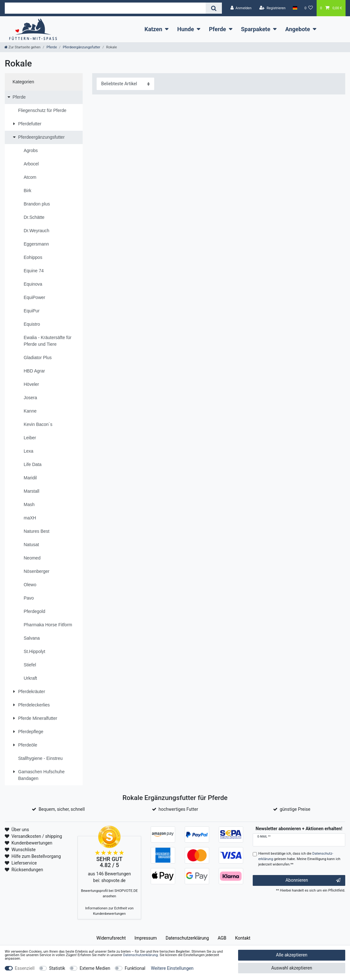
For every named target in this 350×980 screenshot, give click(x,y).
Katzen (153, 29)
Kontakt (243, 938)
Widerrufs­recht (111, 938)
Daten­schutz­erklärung (187, 938)
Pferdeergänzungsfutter (81, 47)
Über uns (20, 830)
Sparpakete (256, 29)
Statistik (57, 968)
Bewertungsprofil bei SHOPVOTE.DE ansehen (110, 893)
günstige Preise (295, 809)
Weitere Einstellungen (172, 968)
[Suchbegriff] (105, 8)
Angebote (298, 29)
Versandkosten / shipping (37, 836)
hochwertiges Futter (178, 809)
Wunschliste (24, 850)
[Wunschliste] (309, 8)
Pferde (217, 29)
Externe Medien (95, 968)
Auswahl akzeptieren (292, 968)
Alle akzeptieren (292, 955)
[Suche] (214, 8)
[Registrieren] (272, 8)
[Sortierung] (125, 84)
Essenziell (25, 968)
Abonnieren (313, 880)
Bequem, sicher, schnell (62, 809)
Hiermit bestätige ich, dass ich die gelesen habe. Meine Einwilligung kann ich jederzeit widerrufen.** (299, 859)
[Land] (295, 8)
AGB (222, 938)
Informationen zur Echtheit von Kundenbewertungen (109, 911)
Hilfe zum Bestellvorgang (36, 856)
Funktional (135, 968)
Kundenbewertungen (32, 843)
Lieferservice (24, 863)
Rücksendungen (27, 870)
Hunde (185, 29)
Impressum (146, 938)
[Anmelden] (241, 8)
